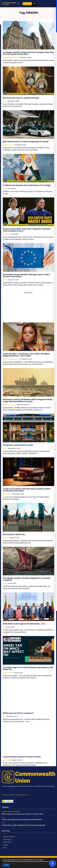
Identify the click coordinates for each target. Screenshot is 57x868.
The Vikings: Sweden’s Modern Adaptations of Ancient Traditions (27, 579)
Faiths (5, 101)
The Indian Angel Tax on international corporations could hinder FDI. (28, 668)
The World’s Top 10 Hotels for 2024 (18, 445)
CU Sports (6, 234)
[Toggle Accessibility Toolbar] (52, 863)
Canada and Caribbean (11, 58)
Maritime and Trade (9, 405)
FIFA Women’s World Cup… (15, 534)
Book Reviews (7, 494)
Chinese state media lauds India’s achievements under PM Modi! (22, 820)
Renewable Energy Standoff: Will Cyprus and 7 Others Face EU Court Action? (26, 276)
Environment (7, 760)
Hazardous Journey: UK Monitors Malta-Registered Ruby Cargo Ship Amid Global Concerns (28, 400)
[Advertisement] (28, 307)
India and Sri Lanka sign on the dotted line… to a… (25, 624)
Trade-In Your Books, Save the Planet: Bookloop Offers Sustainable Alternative (27, 490)
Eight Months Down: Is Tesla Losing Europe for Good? (26, 142)
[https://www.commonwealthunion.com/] (9, 4)
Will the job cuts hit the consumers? (18, 713)
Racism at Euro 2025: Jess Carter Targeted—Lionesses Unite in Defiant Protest (27, 230)
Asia (4, 627)
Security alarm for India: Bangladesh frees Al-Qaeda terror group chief (23, 825)
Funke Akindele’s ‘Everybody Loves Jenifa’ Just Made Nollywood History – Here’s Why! (26, 355)
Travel (5, 448)
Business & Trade (8, 145)
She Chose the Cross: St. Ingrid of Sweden (21, 98)
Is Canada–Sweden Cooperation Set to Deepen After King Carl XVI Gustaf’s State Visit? (28, 53)
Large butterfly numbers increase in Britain (22, 757)
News (4, 716)
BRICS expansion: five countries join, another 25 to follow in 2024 (22, 814)
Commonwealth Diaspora (11, 359)
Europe (5, 280)
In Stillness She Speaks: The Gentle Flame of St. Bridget (27, 185)
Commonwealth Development (11, 812)
